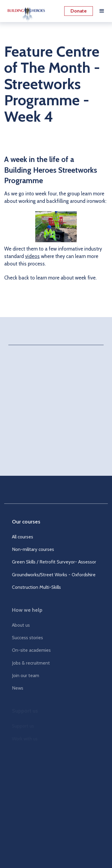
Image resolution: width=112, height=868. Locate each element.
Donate (79, 11)
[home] (25, 11)
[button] (102, 11)
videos (32, 256)
